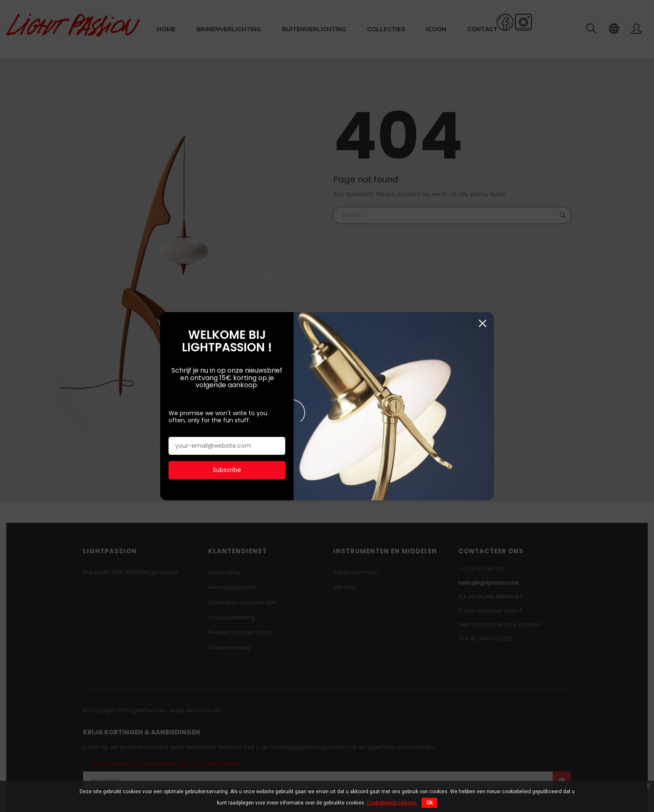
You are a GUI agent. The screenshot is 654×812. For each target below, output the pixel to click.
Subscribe (227, 466)
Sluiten (482, 319)
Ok (429, 803)
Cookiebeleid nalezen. (392, 803)
